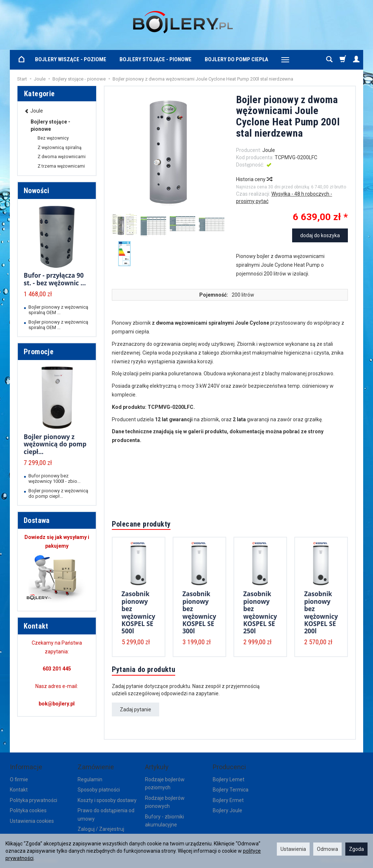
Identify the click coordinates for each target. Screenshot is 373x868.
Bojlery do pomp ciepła (236, 59)
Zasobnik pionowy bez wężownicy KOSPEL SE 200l (321, 612)
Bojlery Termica (231, 790)
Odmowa (327, 849)
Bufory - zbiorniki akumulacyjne (164, 821)
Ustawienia (293, 849)
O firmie (19, 779)
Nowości (37, 191)
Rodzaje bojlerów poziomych (165, 783)
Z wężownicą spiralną (60, 148)
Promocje (39, 352)
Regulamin (90, 779)
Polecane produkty (141, 524)
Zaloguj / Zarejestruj (101, 829)
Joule (269, 150)
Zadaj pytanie (136, 709)
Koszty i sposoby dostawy (107, 800)
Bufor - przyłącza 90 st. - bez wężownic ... (55, 279)
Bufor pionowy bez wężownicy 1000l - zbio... (54, 478)
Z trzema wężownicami (61, 166)
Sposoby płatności (99, 790)
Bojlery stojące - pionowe (156, 59)
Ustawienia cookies (32, 821)
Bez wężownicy (53, 138)
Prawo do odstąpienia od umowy (106, 814)
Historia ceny (254, 179)
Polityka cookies (28, 810)
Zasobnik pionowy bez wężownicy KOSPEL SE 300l (199, 612)
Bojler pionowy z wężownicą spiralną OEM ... (58, 310)
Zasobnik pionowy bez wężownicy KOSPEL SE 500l (139, 612)
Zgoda (356, 849)
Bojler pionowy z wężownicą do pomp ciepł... (55, 444)
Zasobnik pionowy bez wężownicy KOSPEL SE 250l (260, 612)
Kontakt (19, 790)
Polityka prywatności (34, 800)
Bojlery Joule (227, 810)
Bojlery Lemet (229, 779)
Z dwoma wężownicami (62, 157)
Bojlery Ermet (228, 800)
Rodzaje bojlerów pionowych (165, 802)
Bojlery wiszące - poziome (71, 59)
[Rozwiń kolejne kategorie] (285, 60)
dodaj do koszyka (320, 235)
